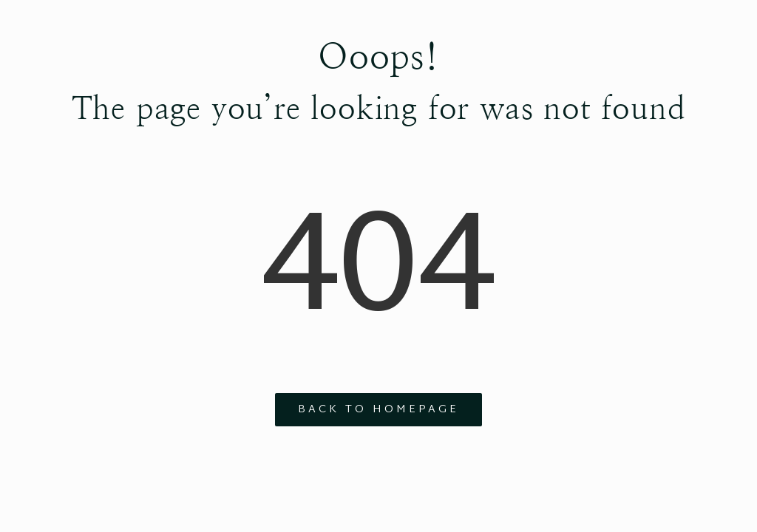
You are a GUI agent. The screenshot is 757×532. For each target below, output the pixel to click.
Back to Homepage (378, 410)
